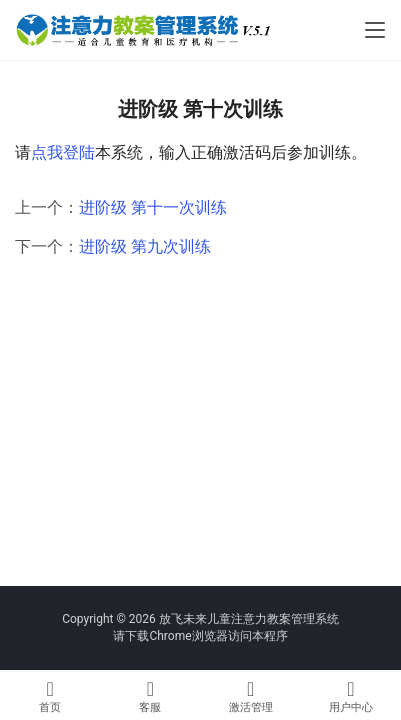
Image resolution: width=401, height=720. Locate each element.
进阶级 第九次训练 (145, 246)
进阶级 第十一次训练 (153, 207)
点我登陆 (63, 152)
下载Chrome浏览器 (176, 636)
